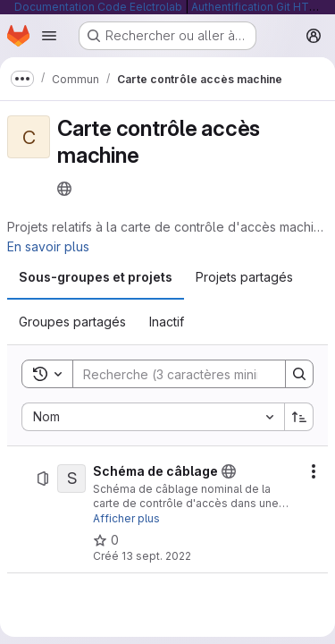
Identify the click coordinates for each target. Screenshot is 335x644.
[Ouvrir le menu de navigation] (49, 36)
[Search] (190, 374)
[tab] (96, 277)
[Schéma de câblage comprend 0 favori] (106, 540)
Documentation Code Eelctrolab (98, 7)
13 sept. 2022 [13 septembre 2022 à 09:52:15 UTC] (156, 556)
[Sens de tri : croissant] (299, 417)
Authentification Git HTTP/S (263, 7)
